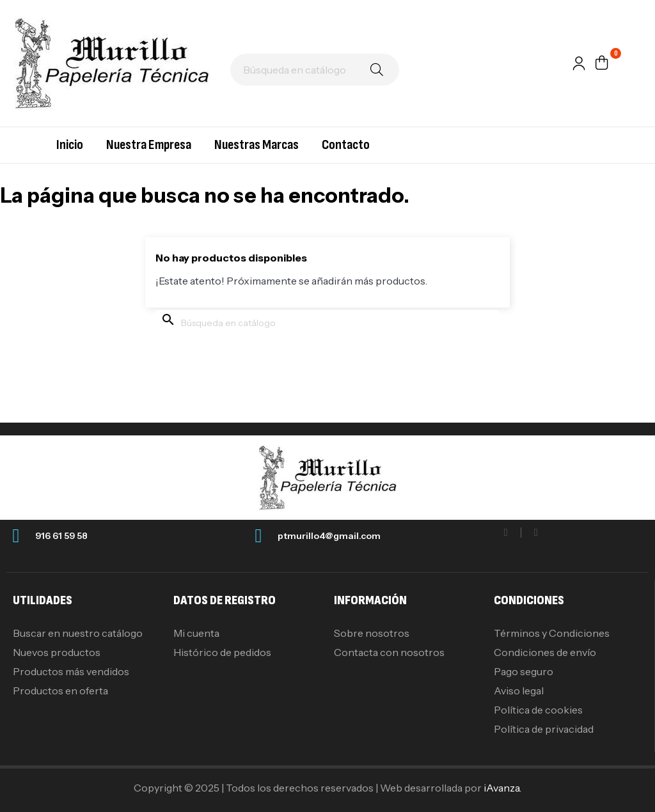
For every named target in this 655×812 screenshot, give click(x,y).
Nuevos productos (57, 652)
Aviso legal (519, 691)
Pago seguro (524, 671)
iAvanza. (502, 788)
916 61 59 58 (61, 536)
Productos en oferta (60, 691)
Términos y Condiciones (552, 633)
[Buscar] (315, 70)
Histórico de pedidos (222, 652)
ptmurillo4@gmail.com (329, 536)
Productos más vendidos (71, 671)
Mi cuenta (196, 633)
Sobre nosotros (372, 633)
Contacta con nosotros (389, 652)
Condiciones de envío (545, 652)
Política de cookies (538, 710)
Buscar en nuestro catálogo (78, 633)
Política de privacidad (544, 729)
